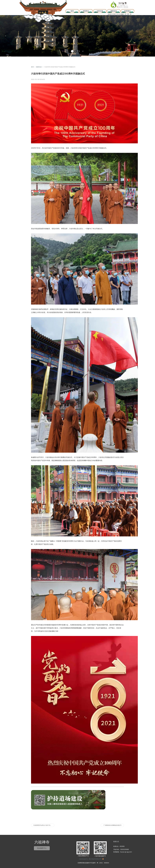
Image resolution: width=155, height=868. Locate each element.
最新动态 (114, 11)
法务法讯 (100, 11)
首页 (32, 67)
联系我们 (128, 11)
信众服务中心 (42, 848)
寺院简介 (86, 11)
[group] (77, 36)
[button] (6, 36)
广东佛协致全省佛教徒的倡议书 (112, 825)
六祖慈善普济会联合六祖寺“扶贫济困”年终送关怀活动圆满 (44, 825)
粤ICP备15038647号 (95, 859)
